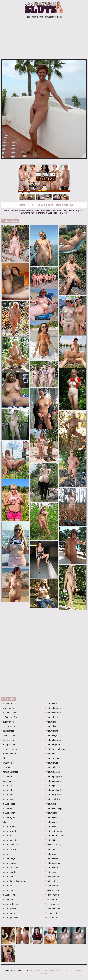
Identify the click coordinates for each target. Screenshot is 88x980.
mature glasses (9, 909)
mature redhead (53, 790)
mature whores (52, 863)
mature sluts (51, 817)
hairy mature (8, 767)
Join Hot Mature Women (44, 205)
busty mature (8, 722)
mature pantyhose (54, 776)
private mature (52, 895)
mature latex (51, 726)
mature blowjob (9, 831)
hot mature (7, 776)
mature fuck (7, 899)
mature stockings (53, 831)
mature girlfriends (10, 904)
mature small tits (53, 822)
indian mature (8, 781)
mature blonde (9, 827)
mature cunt (7, 877)
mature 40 (7, 790)
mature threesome (54, 836)
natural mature (52, 877)
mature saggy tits (53, 795)
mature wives (52, 868)
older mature (51, 886)
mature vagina (52, 854)
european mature (10, 749)
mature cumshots (10, 872)
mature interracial (54, 713)
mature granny (9, 913)
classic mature (9, 731)
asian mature (8, 708)
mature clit (7, 854)
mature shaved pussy (55, 808)
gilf (3, 758)
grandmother (8, 763)
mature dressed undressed (14, 881)
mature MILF (51, 754)
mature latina (52, 731)
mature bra (7, 836)
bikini (4, 822)
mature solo (51, 827)
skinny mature (52, 904)
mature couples (9, 863)
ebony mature (8, 744)
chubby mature (9, 726)
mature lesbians (53, 740)
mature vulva (52, 858)
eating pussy (8, 740)
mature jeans (52, 717)
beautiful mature (9, 713)
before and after (9, 717)
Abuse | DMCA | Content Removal (44, 971)
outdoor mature (53, 890)
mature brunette (9, 840)
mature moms (52, 758)
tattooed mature (53, 909)
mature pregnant (53, 781)
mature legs (51, 735)
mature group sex (10, 918)
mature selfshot (53, 799)
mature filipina (8, 895)
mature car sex (9, 849)
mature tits (50, 840)
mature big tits (8, 817)
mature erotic (8, 886)
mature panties (52, 772)
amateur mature (9, 704)
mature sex (51, 804)
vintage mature (52, 913)
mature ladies (52, 722)
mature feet (7, 890)
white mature (52, 918)
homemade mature (11, 772)
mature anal (7, 795)
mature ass (7, 799)
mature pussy (52, 786)
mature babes (8, 804)
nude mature (51, 881)
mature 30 (7, 786)
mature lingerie (52, 744)
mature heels (52, 704)
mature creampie (10, 868)
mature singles (52, 813)
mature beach (8, 813)
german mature (9, 754)
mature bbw (7, 808)
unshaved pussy (53, 845)
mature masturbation (55, 749)
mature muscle (52, 763)
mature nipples (52, 767)
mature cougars (9, 858)
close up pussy (9, 735)
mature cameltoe (10, 845)
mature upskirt (52, 849)
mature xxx (51, 872)
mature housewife (54, 708)
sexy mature (51, 899)
